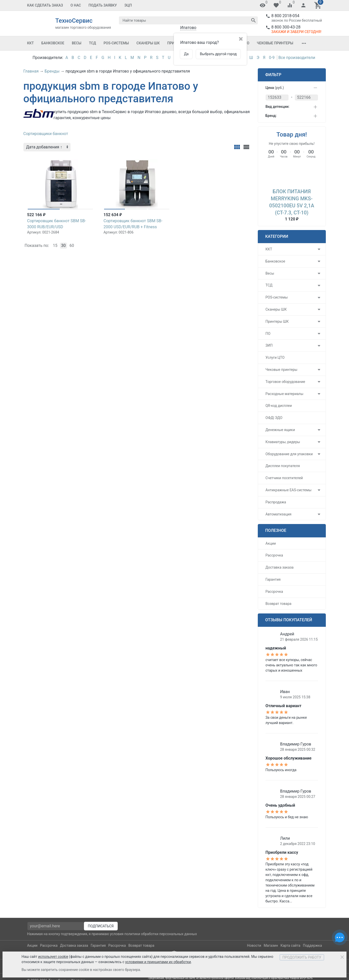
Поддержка (312, 945)
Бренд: (271, 116)
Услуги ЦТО (275, 357)
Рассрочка (274, 555)
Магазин (271, 945)
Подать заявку (103, 5)
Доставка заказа (280, 567)
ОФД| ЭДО (274, 418)
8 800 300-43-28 (286, 27)
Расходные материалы (284, 394)
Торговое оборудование (285, 382)
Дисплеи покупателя (283, 466)
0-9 (272, 58)
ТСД (92, 43)
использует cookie (53, 957)
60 (72, 246)
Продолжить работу (302, 957)
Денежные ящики (280, 430)
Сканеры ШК (148, 43)
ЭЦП (128, 5)
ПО (268, 334)
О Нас (76, 5)
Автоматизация (279, 514)
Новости (254, 945)
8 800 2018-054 (285, 16)
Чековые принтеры (275, 43)
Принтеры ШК (277, 321)
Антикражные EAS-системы (289, 490)
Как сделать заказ (45, 5)
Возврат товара (279, 604)
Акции (271, 543)
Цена (275, 88)
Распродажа (276, 502)
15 (55, 246)
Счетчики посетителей (284, 478)
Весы (77, 43)
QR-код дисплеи (279, 406)
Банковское (53, 43)
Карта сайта (290, 945)
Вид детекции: (278, 107)
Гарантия (273, 579)
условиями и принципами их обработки (158, 962)
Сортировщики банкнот (46, 134)
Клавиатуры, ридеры (283, 442)
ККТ (31, 43)
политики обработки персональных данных (161, 934)
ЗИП (269, 345)
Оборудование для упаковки (289, 454)
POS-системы (116, 43)
